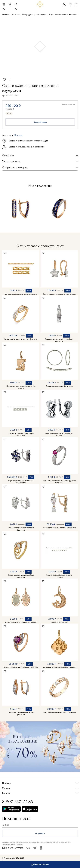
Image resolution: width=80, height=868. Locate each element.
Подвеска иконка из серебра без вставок (21, 622)
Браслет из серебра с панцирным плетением (21, 434)
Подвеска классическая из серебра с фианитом (59, 340)
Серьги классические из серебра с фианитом (21, 529)
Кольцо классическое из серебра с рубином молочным (59, 482)
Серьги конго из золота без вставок (59, 386)
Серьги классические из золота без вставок (59, 294)
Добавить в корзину (40, 864)
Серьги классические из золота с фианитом (59, 528)
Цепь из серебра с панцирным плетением (21, 294)
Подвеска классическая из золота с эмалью (59, 667)
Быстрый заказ (40, 122)
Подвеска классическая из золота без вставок (21, 387)
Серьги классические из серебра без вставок (59, 434)
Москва (10, 4)
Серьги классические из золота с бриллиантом (21, 482)
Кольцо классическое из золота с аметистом (21, 667)
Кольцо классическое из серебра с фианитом (21, 576)
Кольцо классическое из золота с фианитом (21, 339)
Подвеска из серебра (59, 622)
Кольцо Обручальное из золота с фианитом (59, 712)
